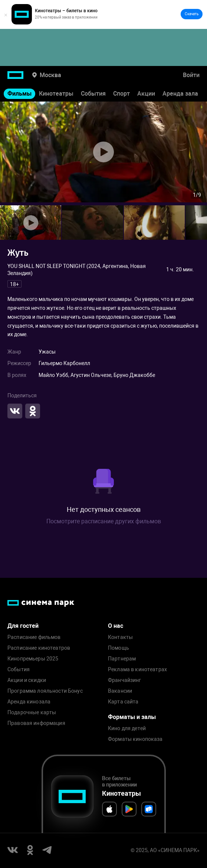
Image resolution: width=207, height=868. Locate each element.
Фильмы (19, 94)
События (93, 94)
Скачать (192, 14)
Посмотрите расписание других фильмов (104, 521)
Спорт (121, 94)
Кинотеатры (56, 94)
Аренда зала (180, 94)
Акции (146, 94)
